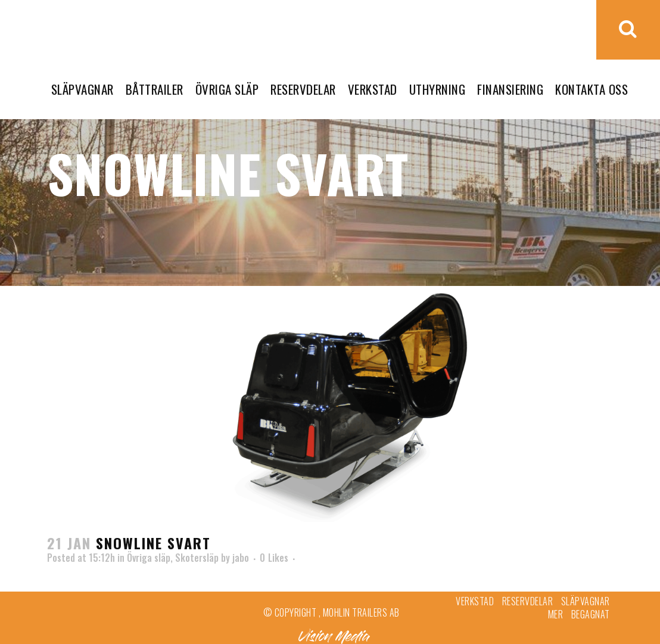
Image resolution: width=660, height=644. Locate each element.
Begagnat (591, 614)
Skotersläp (197, 558)
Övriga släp (149, 558)
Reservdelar (528, 601)
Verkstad (475, 601)
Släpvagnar (586, 601)
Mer (556, 614)
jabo (241, 558)
